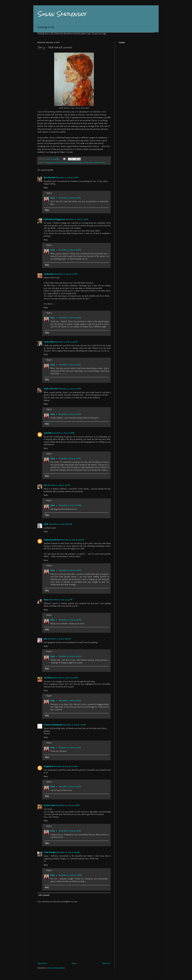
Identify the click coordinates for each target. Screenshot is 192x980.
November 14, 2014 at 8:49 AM (72, 540)
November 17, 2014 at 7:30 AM (74, 725)
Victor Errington (50, 852)
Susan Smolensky (61, 14)
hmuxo (46, 600)
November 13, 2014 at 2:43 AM (66, 342)
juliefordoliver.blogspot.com (54, 219)
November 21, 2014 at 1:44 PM (70, 620)
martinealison (49, 274)
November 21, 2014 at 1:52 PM (70, 414)
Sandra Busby (49, 342)
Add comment (44, 895)
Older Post (106, 963)
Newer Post (42, 963)
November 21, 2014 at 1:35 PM (70, 748)
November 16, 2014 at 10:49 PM (66, 678)
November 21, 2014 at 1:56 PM (70, 250)
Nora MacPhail (49, 178)
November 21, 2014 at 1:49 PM (70, 505)
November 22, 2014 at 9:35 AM (68, 852)
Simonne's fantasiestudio (53, 725)
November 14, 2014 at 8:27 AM (61, 524)
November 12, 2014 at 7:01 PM (67, 178)
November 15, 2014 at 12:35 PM (59, 639)
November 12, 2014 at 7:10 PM (77, 219)
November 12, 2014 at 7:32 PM (66, 274)
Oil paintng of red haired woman (56, 162)
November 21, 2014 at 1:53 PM (70, 365)
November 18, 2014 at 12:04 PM (66, 766)
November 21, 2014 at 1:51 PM (70, 459)
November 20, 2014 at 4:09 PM (68, 805)
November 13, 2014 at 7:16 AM (70, 389)
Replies (49, 193)
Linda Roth (48, 433)
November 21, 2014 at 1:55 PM (70, 318)
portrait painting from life (79, 162)
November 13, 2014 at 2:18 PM (63, 433)
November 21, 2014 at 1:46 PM (70, 570)
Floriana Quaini (50, 805)
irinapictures (48, 766)
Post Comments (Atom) (56, 968)
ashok (46, 524)
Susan (53, 198)
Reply (46, 188)
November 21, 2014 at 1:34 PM (70, 787)
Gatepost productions (52, 540)
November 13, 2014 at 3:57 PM (59, 485)
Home (74, 963)
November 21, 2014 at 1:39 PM (70, 656)
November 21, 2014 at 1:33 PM (70, 831)
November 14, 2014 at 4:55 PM (61, 600)
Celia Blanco (49, 678)
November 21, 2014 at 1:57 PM (70, 198)
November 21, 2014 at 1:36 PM (70, 701)
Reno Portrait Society (97, 162)
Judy (45, 639)
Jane (45, 485)
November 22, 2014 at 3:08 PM (70, 875)
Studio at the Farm (51, 389)
